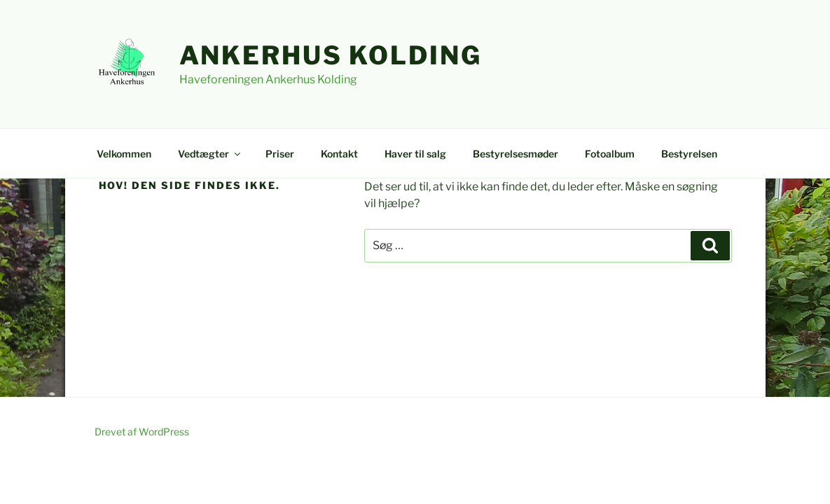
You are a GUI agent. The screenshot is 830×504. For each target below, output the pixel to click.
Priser (280, 154)
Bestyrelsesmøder (516, 154)
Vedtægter (210, 154)
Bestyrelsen (689, 154)
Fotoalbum (610, 154)
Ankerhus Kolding (331, 55)
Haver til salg (415, 154)
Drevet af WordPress (142, 432)
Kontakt (339, 154)
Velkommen (124, 154)
